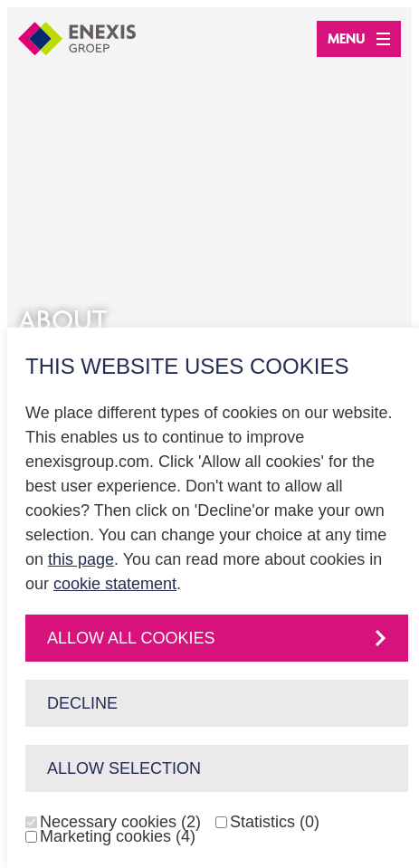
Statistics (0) (275, 822)
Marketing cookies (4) (118, 836)
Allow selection (124, 768)
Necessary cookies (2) (120, 822)
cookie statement (115, 584)
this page (81, 559)
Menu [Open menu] (359, 38)
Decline (82, 703)
